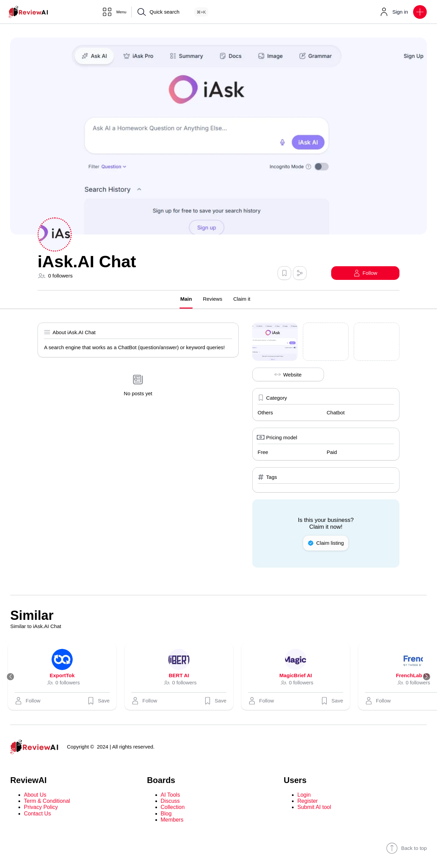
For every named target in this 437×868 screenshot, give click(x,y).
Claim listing (326, 543)
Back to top (406, 849)
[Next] (424, 677)
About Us (35, 795)
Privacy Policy (41, 808)
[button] (420, 12)
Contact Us (37, 814)
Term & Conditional (47, 801)
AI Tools (171, 795)
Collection (173, 808)
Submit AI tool (314, 808)
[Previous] (13, 677)
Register (308, 801)
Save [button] (101, 701)
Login (304, 795)
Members (172, 820)
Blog (166, 814)
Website (288, 375)
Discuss (170, 801)
